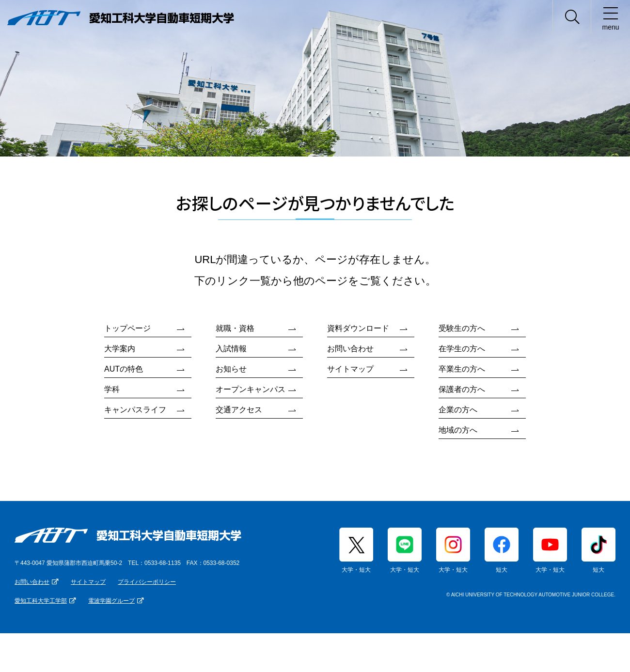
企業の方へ (458, 410)
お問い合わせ (350, 349)
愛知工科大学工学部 (41, 601)
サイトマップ (350, 369)
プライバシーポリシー (147, 582)
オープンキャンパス (251, 389)
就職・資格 (235, 328)
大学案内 (120, 349)
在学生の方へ (462, 349)
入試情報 (231, 349)
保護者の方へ (462, 389)
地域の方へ (458, 430)
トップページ (127, 328)
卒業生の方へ (462, 369)
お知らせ (231, 369)
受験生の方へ (462, 328)
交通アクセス (239, 410)
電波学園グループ (111, 601)
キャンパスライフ (135, 410)
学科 (112, 389)
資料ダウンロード (358, 328)
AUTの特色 (124, 369)
